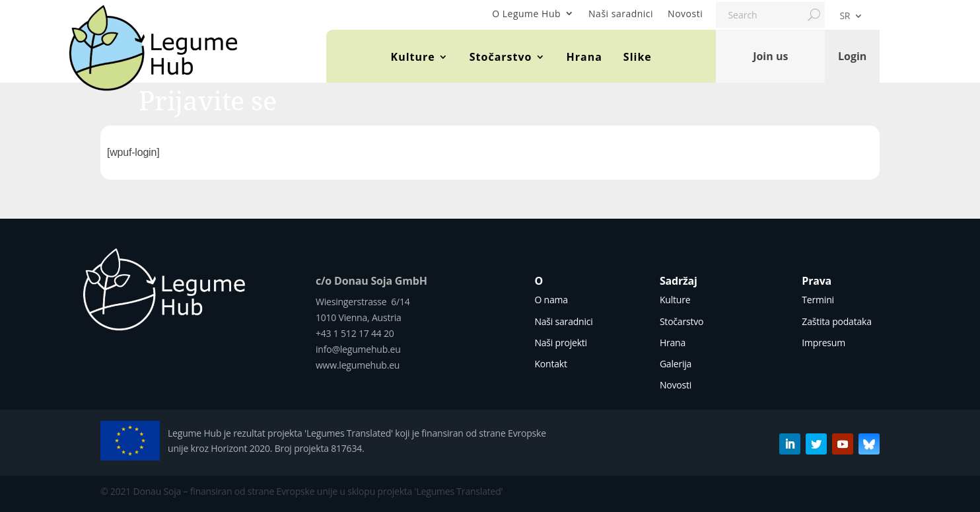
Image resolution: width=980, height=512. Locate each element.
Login (852, 56)
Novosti (685, 14)
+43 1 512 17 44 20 (355, 333)
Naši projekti (561, 343)
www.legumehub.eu (358, 365)
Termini (818, 300)
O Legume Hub (526, 14)
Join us (770, 56)
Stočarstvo (501, 57)
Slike (638, 57)
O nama (551, 300)
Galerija (676, 364)
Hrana (584, 57)
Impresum (823, 343)
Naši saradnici (621, 14)
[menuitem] (851, 18)
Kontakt (550, 364)
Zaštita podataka (836, 321)
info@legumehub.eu (358, 349)
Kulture (413, 57)
